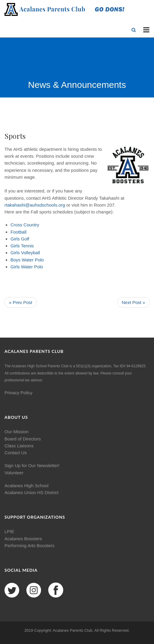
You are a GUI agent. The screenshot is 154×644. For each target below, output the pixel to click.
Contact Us (16, 453)
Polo (39, 260)
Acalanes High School (27, 486)
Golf (25, 239)
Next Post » (133, 302)
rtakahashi (15, 205)
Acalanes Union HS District (31, 492)
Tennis (27, 246)
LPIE (9, 531)
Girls (15, 239)
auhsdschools (43, 205)
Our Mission (16, 432)
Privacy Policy (18, 393)
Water (28, 260)
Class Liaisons (19, 446)
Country (31, 225)
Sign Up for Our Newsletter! (32, 465)
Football (18, 232)
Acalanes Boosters (23, 539)
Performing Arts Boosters (30, 546)
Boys (15, 260)
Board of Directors (23, 439)
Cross (16, 225)
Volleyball (30, 253)
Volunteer (14, 473)
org (62, 205)
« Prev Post (21, 302)
